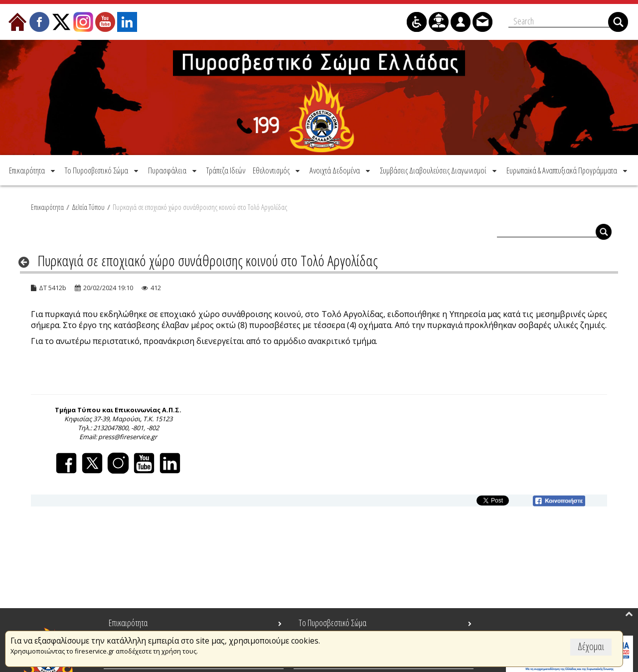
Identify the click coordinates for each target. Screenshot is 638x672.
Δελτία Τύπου (88, 207)
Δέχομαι (591, 646)
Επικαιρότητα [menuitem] (128, 623)
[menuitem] (33, 170)
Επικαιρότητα (47, 207)
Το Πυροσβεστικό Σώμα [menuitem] (332, 623)
